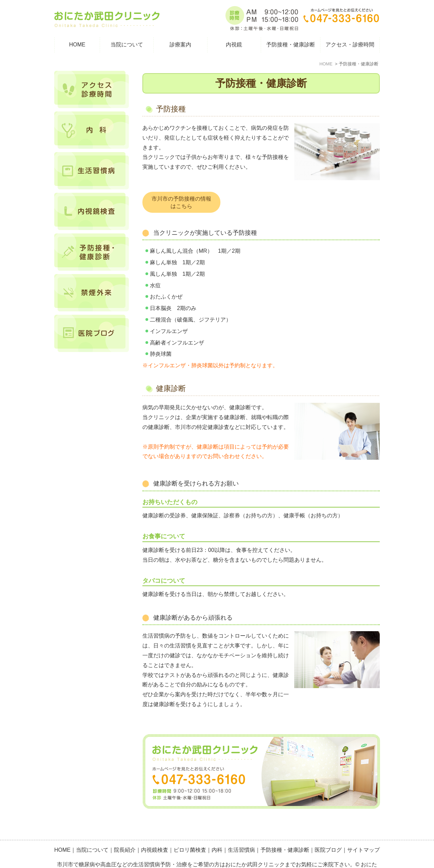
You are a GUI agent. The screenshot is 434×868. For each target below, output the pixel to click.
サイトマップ (363, 835)
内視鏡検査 (155, 835)
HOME (77, 45)
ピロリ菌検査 (190, 835)
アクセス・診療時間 (350, 45)
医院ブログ (328, 835)
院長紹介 (125, 835)
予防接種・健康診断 (285, 835)
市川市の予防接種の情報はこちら (181, 202)
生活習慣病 (241, 835)
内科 (217, 835)
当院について (92, 835)
